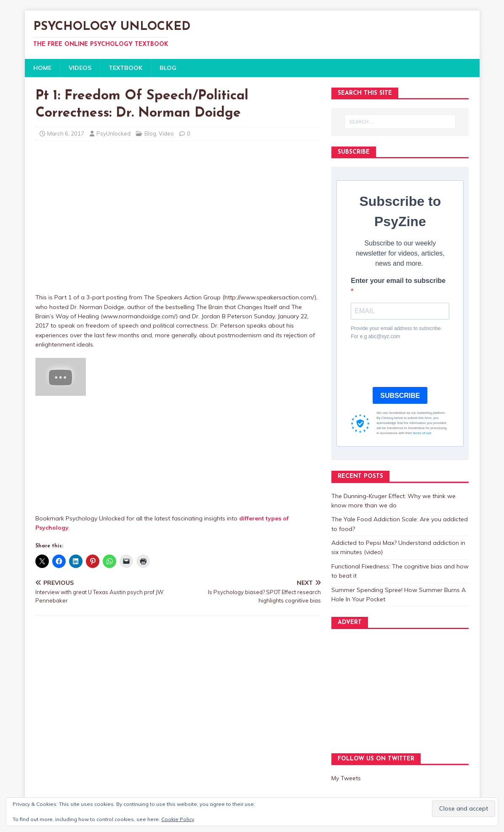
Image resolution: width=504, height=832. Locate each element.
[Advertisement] (178, 455)
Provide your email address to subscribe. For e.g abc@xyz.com (396, 332)
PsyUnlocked (113, 133)
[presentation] (415, 364)
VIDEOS (80, 68)
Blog (150, 133)
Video (166, 133)
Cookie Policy (178, 819)
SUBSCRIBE (400, 396)
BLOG (168, 68)
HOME (42, 68)
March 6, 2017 (66, 133)
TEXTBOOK (125, 68)
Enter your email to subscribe (398, 281)
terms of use (422, 433)
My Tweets (346, 778)
